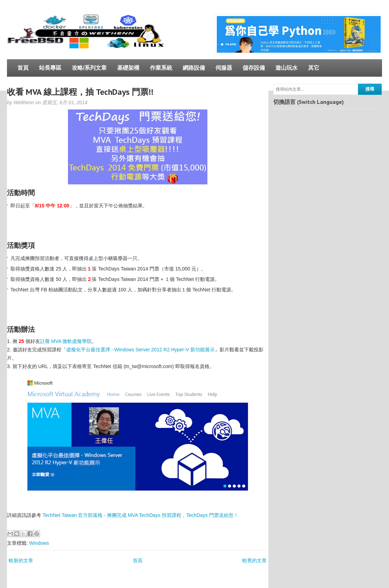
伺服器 (224, 68)
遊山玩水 (287, 68)
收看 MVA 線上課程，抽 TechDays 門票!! (80, 92)
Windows (39, 543)
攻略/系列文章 (89, 68)
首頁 (23, 68)
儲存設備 (254, 68)
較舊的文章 (254, 560)
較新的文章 (21, 560)
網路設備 (194, 68)
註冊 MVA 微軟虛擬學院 (66, 341)
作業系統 (161, 68)
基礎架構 (128, 68)
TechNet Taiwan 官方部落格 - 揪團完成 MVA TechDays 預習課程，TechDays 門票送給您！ (140, 515)
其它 (314, 68)
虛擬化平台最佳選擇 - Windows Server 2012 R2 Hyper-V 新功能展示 (140, 350)
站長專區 (50, 68)
